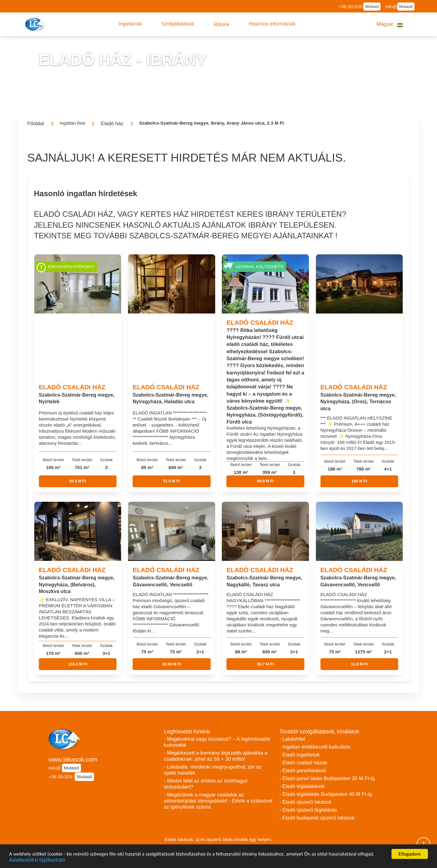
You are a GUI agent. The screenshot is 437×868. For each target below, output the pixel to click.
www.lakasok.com (73, 759)
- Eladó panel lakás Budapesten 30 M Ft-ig (327, 778)
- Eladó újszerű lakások (305, 802)
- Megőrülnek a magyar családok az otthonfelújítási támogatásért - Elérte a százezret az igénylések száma (218, 801)
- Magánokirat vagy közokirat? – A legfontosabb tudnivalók (217, 742)
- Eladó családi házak (303, 763)
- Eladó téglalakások (302, 786)
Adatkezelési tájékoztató (37, 860)
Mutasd (372, 7)
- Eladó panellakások (303, 771)
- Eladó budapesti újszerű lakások (317, 818)
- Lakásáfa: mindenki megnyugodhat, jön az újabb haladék (213, 770)
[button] (130, 24)
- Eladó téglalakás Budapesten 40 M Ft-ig (325, 794)
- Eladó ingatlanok (299, 755)
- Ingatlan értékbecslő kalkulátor (315, 747)
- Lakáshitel (292, 739)
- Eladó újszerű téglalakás (308, 810)
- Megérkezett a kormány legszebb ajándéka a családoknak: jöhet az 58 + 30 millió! (216, 756)
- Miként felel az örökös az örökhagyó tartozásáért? (206, 784)
